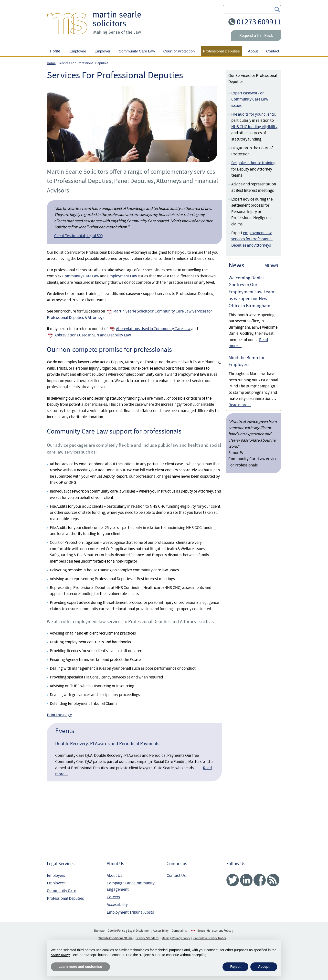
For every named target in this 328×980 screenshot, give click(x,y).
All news (272, 265)
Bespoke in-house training (253, 163)
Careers (113, 897)
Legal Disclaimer (139, 931)
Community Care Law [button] (137, 51)
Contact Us (176, 875)
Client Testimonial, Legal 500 (78, 236)
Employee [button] (78, 51)
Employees (56, 883)
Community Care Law (81, 276)
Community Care (61, 891)
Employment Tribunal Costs (130, 912)
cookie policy (60, 955)
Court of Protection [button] (179, 51)
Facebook (260, 880)
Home (55, 51)
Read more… (240, 405)
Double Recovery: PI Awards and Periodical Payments (107, 744)
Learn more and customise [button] (80, 967)
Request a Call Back (256, 35)
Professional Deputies (65, 898)
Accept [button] (264, 967)
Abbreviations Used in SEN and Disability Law (93, 335)
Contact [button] (273, 51)
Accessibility (117, 904)
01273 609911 (259, 22)
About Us (114, 875)
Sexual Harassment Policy (214, 931)
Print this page (59, 715)
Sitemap (99, 931)
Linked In (246, 880)
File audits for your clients (253, 114)
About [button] (253, 51)
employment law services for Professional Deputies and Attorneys (252, 239)
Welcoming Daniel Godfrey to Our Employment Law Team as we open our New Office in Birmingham (251, 292)
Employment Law (122, 276)
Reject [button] (235, 967)
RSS (273, 880)
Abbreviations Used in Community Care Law (153, 329)
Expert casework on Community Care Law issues (250, 99)
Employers (56, 875)
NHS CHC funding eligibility (254, 127)
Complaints (179, 931)
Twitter (233, 880)
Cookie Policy (116, 931)
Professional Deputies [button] (221, 51)
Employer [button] (102, 51)
